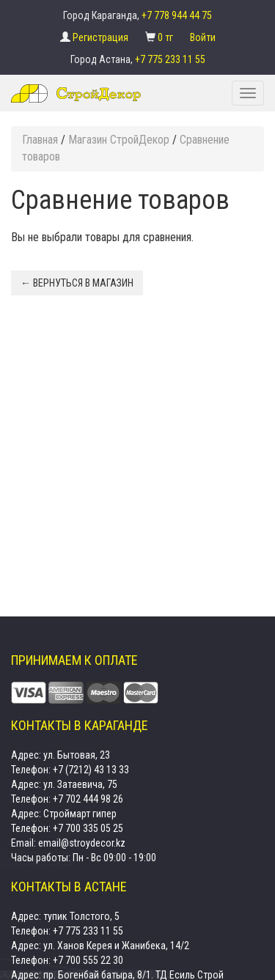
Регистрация (102, 37)
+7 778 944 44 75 (177, 15)
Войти (203, 37)
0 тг (166, 37)
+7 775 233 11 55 (170, 59)
